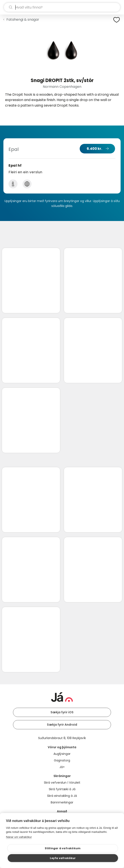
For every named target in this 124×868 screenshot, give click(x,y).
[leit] (62, 7)
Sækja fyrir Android (62, 725)
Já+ (62, 767)
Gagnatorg (62, 760)
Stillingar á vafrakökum (63, 848)
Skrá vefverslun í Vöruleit (62, 783)
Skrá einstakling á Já (62, 796)
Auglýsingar (62, 754)
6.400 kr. (94, 149)
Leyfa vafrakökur (63, 858)
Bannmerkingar (62, 802)
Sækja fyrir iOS (62, 712)
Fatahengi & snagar (23, 19)
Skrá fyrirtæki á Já (62, 789)
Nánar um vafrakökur (19, 837)
